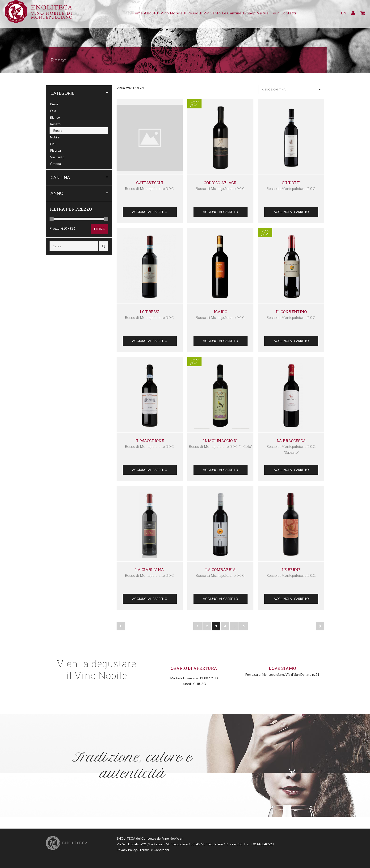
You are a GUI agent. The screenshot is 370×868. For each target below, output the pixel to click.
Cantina (60, 177)
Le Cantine (235, 13)
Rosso (58, 130)
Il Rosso (188, 13)
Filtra (99, 229)
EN (344, 13)
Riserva (55, 150)
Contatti (300, 13)
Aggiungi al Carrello (150, 212)
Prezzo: (55, 228)
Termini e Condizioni (154, 850)
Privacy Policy (127, 850)
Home (125, 13)
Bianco (55, 117)
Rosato (55, 124)
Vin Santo (57, 157)
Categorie (63, 93)
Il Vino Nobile (164, 13)
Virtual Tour (277, 13)
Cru (53, 144)
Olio (53, 111)
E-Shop (255, 13)
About (141, 13)
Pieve (54, 104)
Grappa (55, 164)
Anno (57, 193)
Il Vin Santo (210, 13)
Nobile (55, 137)
